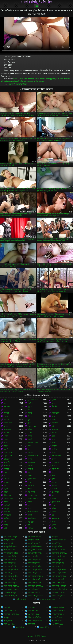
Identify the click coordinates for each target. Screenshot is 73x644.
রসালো (6, 485)
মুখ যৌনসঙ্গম (32, 479)
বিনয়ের (54, 433)
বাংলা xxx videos (10, 624)
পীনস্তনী (54, 406)
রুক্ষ (29, 525)
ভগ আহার (55, 492)
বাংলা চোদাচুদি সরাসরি (35, 573)
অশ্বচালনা (24, 79)
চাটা (5, 522)
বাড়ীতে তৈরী (8, 456)
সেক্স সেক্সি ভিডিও (58, 614)
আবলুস (54, 482)
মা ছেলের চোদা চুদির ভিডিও (47, 599)
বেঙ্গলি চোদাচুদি (21, 599)
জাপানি (54, 443)
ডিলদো (30, 466)
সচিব (21, 81)
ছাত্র (29, 472)
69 (53, 495)
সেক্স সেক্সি (7, 608)
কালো (48, 79)
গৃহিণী (54, 479)
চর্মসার (30, 436)
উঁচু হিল (6, 489)
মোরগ (30, 502)
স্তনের (30, 508)
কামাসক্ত (42, 79)
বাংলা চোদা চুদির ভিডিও (35, 560)
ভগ (5, 403)
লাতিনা (6, 492)
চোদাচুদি (6, 617)
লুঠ (29, 420)
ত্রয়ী (53, 426)
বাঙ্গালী (30, 515)
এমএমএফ (55, 469)
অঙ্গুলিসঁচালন (33, 443)
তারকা (30, 476)
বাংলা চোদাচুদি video (10, 563)
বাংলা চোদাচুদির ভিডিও (36, 2)
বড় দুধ (6, 416)
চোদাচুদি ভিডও (57, 543)
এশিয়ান (6, 426)
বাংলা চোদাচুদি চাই (58, 563)
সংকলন (6, 433)
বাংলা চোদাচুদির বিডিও (35, 576)
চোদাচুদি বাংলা (8, 621)
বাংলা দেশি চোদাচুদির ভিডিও (11, 583)
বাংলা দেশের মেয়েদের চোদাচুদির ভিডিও (11, 586)
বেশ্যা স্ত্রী (30, 469)
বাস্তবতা (6, 479)
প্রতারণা (30, 489)
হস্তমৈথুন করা (32, 426)
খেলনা (6, 436)
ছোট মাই (31, 403)
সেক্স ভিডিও (20, 627)
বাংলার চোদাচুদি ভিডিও (35, 596)
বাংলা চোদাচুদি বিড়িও (11, 570)
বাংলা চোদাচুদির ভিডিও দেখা (11, 579)
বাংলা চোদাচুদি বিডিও (35, 570)
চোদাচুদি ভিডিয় (57, 546)
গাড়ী (5, 528)
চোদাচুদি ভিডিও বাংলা (35, 546)
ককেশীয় (54, 466)
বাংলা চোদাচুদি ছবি (10, 566)
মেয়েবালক (55, 518)
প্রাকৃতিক (54, 449)
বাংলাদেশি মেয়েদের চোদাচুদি (35, 593)
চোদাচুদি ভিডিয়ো (9, 550)
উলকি (54, 459)
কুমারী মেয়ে (59, 79)
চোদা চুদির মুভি (8, 543)
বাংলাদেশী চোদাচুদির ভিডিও (18, 84)
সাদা (34, 81)
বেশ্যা (53, 439)
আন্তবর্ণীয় (31, 79)
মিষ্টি (29, 446)
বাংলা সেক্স (31, 624)
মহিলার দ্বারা (8, 423)
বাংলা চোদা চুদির (33, 556)
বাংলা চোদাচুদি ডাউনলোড (35, 566)
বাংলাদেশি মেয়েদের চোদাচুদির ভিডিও (59, 593)
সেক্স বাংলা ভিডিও (58, 608)
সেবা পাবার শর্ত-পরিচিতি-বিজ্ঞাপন (36, 636)
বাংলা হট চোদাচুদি (34, 589)
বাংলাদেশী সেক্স (57, 617)
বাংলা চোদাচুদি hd (58, 560)
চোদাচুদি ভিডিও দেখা (10, 546)
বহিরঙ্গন (54, 446)
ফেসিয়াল (7, 81)
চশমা (65, 79)
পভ (29, 449)
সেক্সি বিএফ (32, 608)
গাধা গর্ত (54, 485)
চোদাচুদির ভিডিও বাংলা (35, 550)
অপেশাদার (55, 423)
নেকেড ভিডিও (44, 627)
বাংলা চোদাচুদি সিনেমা (59, 573)
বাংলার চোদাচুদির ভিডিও (59, 596)
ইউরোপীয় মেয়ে (33, 400)
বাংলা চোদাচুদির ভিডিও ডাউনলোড (59, 576)
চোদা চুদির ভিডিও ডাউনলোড (59, 540)
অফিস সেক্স (17, 79)
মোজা (6, 502)
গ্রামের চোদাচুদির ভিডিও (35, 537)
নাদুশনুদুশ (31, 522)
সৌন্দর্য (30, 433)
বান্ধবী (30, 439)
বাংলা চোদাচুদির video (11, 576)
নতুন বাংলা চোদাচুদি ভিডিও (59, 553)
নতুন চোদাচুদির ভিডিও (35, 553)
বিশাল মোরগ (8, 453)
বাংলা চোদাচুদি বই (58, 566)
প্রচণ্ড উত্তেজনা (33, 512)
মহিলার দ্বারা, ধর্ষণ (34, 499)
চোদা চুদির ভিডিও (34, 540)
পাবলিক (6, 518)
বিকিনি (54, 499)
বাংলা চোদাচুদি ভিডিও (59, 570)
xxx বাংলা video (33, 614)
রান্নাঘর (6, 525)
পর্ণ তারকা (7, 459)
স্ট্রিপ (37, 81)
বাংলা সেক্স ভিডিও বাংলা (11, 611)
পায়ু (53, 515)
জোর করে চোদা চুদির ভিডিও (59, 550)
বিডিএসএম (7, 495)
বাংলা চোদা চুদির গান (59, 556)
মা (52, 472)
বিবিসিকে (7, 466)
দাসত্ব (53, 505)
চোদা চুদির (55, 537)
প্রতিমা (54, 525)
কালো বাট (7, 512)
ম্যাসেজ (54, 489)
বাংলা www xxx (33, 611)
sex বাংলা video (57, 624)
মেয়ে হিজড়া (32, 518)
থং (4, 476)
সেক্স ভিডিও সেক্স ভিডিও (59, 611)
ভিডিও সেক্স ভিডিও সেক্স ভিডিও (35, 617)
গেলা (53, 476)
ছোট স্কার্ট (7, 505)
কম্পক (30, 482)
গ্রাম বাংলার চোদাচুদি (10, 537)
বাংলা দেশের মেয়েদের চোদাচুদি (59, 583)
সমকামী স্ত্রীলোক (33, 456)
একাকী (6, 449)
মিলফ (54, 420)
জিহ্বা (54, 522)
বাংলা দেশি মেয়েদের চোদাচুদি (35, 583)
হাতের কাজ (55, 462)
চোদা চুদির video (9, 540)
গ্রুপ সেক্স (31, 485)
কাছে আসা (31, 462)
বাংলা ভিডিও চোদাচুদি (59, 586)
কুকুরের (53, 79)
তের (5, 410)
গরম (53, 436)
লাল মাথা (31, 453)
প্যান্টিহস (54, 528)
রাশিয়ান (6, 469)
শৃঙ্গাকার (6, 439)
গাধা (53, 403)
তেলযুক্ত (6, 482)
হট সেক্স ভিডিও (57, 621)
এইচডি (37, 79)
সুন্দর (53, 416)
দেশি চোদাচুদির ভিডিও (11, 553)
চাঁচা (53, 410)
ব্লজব (12, 81)
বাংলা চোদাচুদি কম (34, 563)
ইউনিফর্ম (31, 528)
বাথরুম (54, 512)
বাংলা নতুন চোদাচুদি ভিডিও (35, 586)
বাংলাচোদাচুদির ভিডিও (59, 589)
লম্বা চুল (6, 508)
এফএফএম (31, 492)
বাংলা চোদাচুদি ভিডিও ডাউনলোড (11, 573)
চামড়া (6, 446)
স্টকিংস (30, 429)
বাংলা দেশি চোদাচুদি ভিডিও (59, 579)
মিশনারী (17, 81)
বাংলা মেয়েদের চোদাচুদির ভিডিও (11, 589)
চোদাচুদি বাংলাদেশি (34, 543)
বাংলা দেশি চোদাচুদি (34, 579)
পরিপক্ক (54, 508)
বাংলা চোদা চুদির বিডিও (11, 560)
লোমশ (6, 443)
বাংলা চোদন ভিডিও (10, 556)
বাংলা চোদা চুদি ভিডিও (35, 621)
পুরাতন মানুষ (56, 502)
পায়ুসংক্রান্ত (7, 429)
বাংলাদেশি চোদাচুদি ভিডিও (11, 593)
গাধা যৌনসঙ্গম (56, 456)
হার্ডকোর (42, 81)
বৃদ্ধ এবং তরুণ (8, 499)
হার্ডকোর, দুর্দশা (33, 495)
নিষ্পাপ (30, 416)
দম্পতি (30, 459)
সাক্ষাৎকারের (28, 81)
